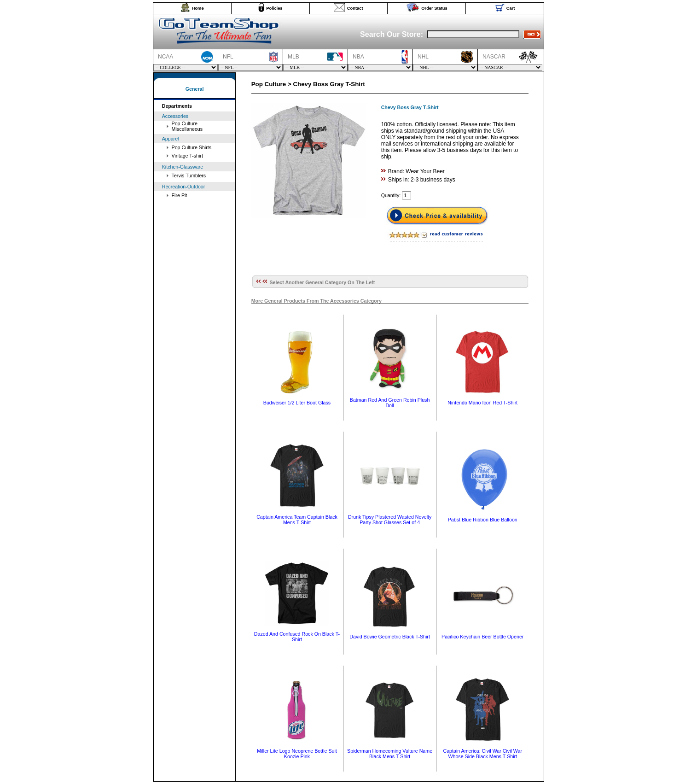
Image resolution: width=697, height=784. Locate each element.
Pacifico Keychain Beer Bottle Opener (482, 637)
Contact (355, 8)
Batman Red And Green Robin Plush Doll (390, 403)
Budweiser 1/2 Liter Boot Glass (297, 403)
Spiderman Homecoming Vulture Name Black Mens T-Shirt (390, 754)
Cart (511, 8)
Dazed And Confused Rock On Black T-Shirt (297, 637)
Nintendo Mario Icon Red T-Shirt (482, 403)
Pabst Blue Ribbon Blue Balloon (483, 520)
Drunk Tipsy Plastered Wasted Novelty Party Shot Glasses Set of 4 (390, 520)
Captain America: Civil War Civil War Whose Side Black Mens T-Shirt (482, 754)
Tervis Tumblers (189, 176)
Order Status (434, 8)
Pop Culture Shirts (192, 147)
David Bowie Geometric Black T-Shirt (390, 637)
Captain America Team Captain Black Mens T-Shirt (297, 520)
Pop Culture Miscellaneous (187, 126)
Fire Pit (180, 195)
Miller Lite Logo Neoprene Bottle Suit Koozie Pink (297, 754)
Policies (274, 8)
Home (198, 8)
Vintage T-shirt (187, 156)
